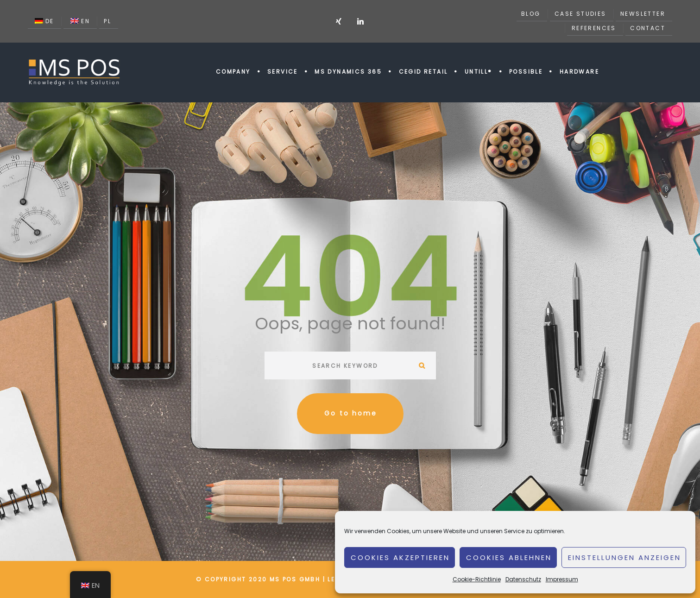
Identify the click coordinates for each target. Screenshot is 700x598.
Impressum (562, 579)
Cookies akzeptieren (400, 557)
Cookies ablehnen (509, 557)
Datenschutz (523, 579)
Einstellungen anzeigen (624, 557)
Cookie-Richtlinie (477, 579)
